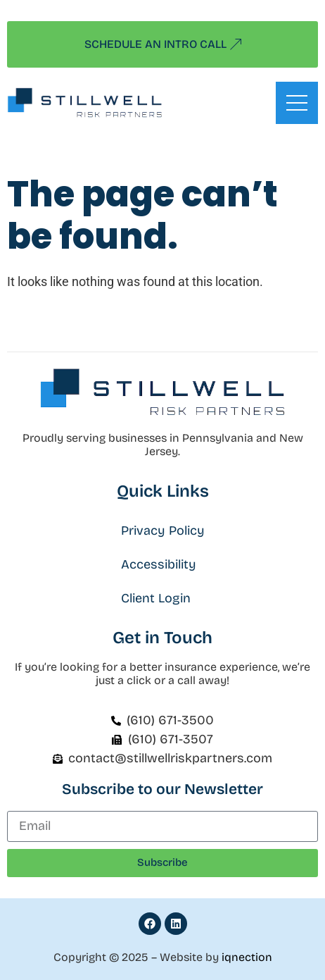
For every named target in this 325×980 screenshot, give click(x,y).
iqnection (247, 957)
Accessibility (159, 564)
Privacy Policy (163, 531)
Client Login (156, 598)
